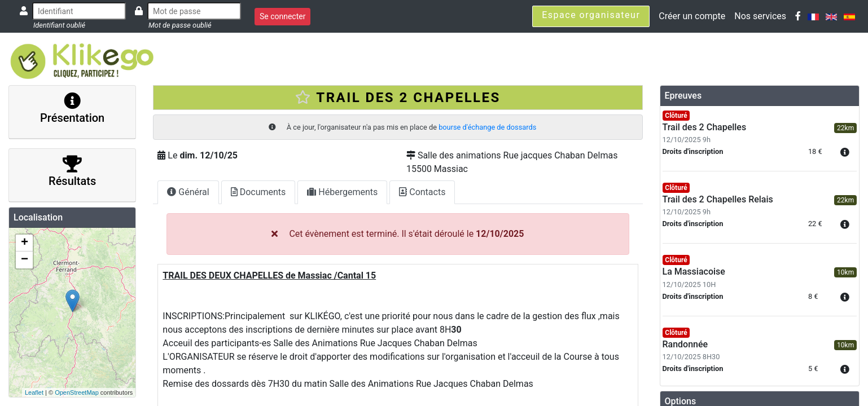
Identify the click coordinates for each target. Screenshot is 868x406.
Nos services (760, 16)
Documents (258, 192)
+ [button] (25, 243)
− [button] (25, 260)
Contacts (422, 192)
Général (188, 192)
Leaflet (34, 392)
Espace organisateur (591, 15)
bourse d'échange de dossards (487, 127)
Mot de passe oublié (180, 25)
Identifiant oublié (59, 25)
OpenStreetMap (77, 392)
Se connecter (282, 16)
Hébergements (342, 192)
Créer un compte (692, 16)
